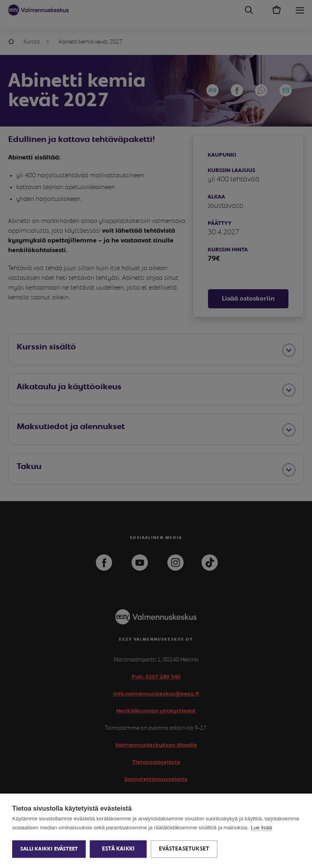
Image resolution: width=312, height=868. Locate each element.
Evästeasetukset (184, 849)
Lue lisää (261, 828)
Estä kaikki (118, 849)
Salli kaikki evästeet (49, 849)
